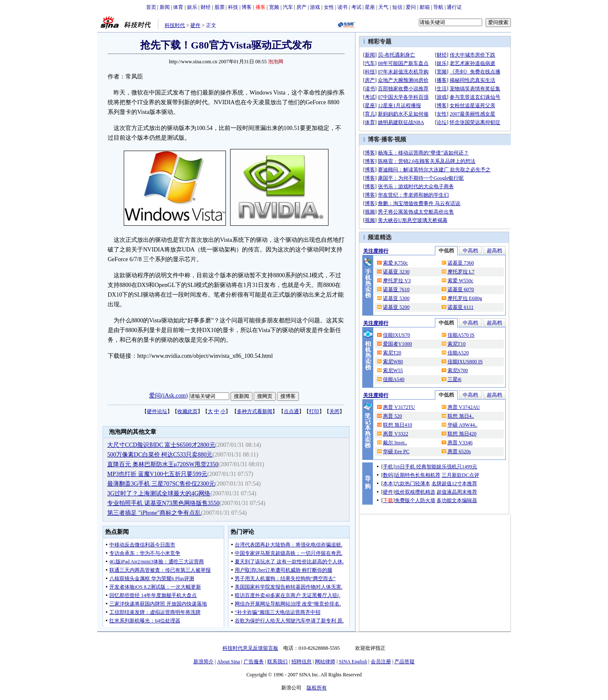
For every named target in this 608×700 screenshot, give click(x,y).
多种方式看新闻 (255, 411)
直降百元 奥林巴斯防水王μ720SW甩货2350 (163, 464)
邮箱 (425, 7)
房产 (301, 7)
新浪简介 (204, 662)
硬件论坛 (157, 411)
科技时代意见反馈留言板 (250, 648)
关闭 (334, 411)
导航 (438, 7)
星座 (370, 7)
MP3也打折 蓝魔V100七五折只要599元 (157, 474)
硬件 (195, 25)
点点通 (291, 411)
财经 (206, 7)
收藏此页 (187, 411)
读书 (342, 7)
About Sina (228, 662)
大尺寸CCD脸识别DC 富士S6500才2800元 (161, 445)
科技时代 (175, 25)
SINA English (353, 662)
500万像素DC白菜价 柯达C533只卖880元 (160, 455)
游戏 (315, 7)
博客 (247, 7)
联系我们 (277, 662)
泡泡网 (276, 62)
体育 (178, 7)
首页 (151, 7)
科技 (233, 7)
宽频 (274, 7)
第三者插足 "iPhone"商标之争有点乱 (154, 513)
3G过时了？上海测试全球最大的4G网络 (159, 493)
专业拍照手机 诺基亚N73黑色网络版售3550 (163, 503)
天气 (383, 7)
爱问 (411, 7)
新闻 (165, 7)
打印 (314, 411)
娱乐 (192, 7)
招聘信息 (301, 662)
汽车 (288, 7)
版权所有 (317, 688)
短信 (397, 7)
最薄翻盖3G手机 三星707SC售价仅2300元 (161, 484)
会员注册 (381, 662)
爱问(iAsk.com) (168, 396)
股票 (220, 7)
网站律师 (325, 662)
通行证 (454, 7)
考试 (356, 7)
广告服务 (254, 662)
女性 (329, 7)
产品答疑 (404, 662)
